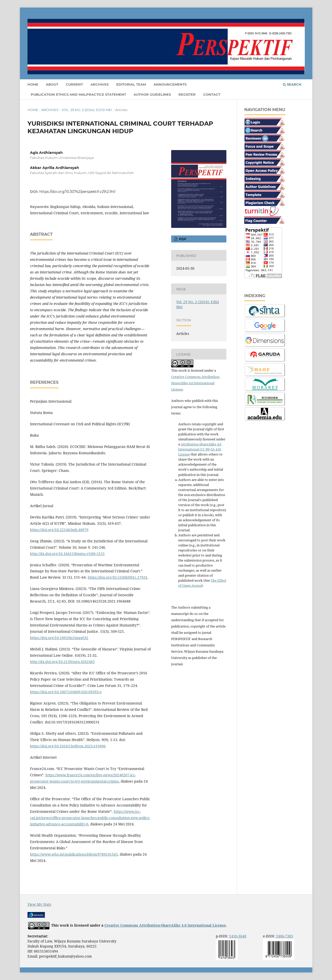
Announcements (170, 84)
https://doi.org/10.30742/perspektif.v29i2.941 (77, 192)
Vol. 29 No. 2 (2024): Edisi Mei (87, 110)
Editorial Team (131, 84)
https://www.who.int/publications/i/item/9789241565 (74, 854)
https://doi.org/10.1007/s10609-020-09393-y (66, 692)
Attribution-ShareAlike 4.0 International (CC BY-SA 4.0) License (200, 449)
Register (187, 94)
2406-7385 (285, 936)
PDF (182, 239)
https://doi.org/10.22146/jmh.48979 (59, 530)
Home (33, 84)
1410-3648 (238, 936)
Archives (100, 84)
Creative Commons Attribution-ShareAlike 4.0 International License (196, 383)
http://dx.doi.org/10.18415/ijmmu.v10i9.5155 (67, 554)
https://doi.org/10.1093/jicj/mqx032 (59, 638)
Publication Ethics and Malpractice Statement (78, 94)
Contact (212, 94)
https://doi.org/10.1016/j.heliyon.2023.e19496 (68, 746)
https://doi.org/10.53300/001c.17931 (118, 577)
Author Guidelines (152, 94)
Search (292, 84)
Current (74, 84)
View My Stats (39, 904)
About (52, 84)
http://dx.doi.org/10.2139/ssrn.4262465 (62, 662)
